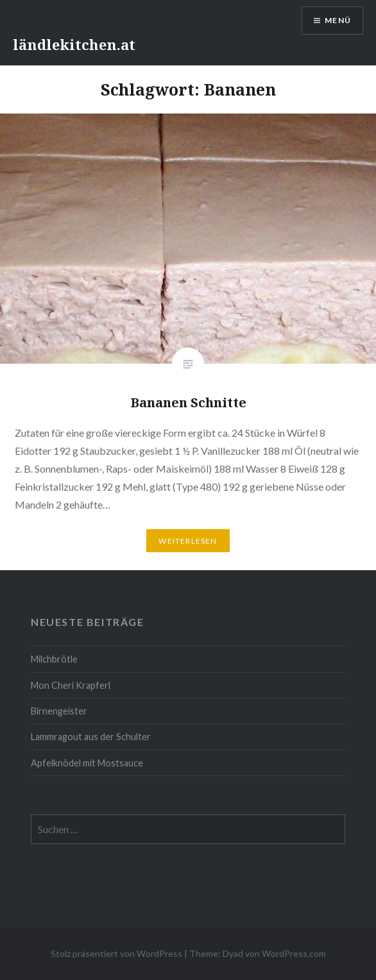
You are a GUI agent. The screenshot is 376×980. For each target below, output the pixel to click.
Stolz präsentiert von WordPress (116, 953)
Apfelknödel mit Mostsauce (87, 763)
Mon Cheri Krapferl (71, 685)
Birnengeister (59, 711)
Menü (338, 20)
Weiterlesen (188, 541)
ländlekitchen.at (74, 44)
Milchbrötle (54, 659)
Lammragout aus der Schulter (91, 737)
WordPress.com (294, 953)
